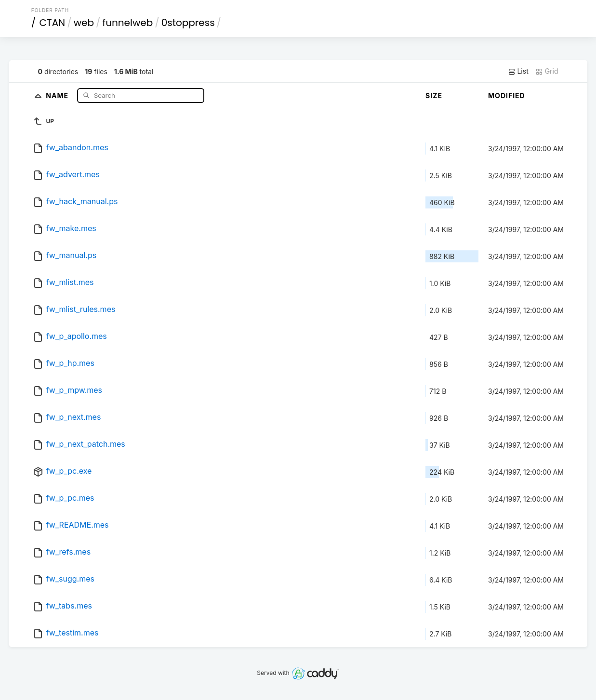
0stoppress (188, 23)
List (518, 71)
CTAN (52, 23)
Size (434, 96)
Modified (507, 96)
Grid (547, 71)
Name (58, 95)
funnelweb (128, 23)
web (84, 23)
